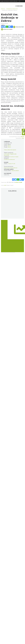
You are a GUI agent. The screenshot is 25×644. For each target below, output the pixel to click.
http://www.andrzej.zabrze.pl (11, 168)
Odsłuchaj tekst (19, 27)
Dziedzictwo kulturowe (9, 160)
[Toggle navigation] (19, 1)
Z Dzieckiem (19, 6)
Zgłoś (22, 137)
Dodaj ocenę (19, 182)
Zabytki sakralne (15, 171)
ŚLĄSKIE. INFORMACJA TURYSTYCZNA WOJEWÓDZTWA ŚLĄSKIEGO (9, 1)
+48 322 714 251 (11, 164)
